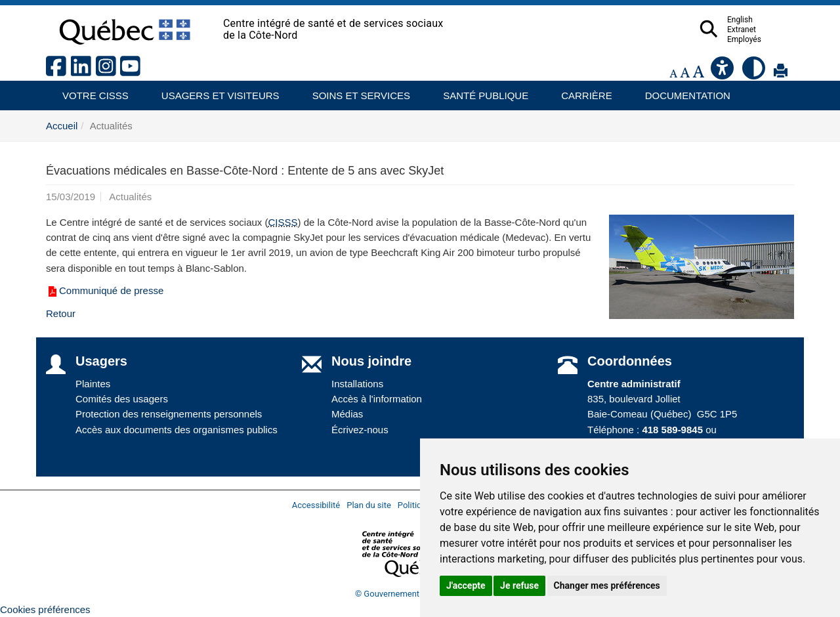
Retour (61, 313)
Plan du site (369, 505)
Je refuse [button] (519, 585)
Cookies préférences (45, 609)
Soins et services (355, 91)
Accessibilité (316, 505)
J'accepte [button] (466, 585)
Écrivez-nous (360, 430)
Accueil (62, 126)
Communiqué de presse (105, 290)
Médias (347, 414)
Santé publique (480, 91)
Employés (770, 39)
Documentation (682, 91)
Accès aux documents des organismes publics (177, 430)
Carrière (582, 91)
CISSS (283, 222)
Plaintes (93, 384)
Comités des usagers (122, 399)
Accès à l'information (377, 399)
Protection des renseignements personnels (169, 414)
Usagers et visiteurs (213, 91)
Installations (357, 384)
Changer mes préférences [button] (607, 585)
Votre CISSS (91, 91)
